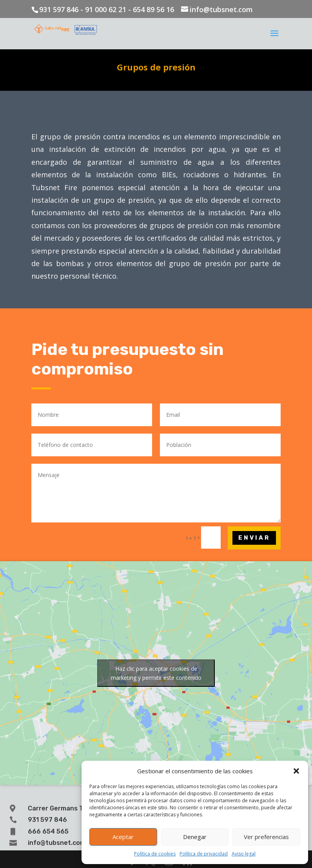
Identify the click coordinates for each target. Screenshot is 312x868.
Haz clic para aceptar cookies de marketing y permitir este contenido (156, 673)
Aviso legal (244, 854)
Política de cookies (155, 854)
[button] (296, 771)
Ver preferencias (266, 837)
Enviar (254, 538)
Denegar (195, 837)
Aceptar (123, 837)
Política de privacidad (204, 854)
